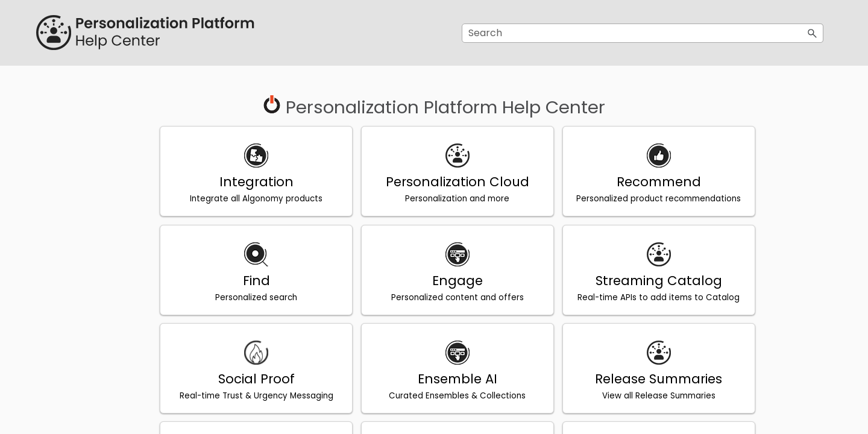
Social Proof (254, 378)
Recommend (645, 182)
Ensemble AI (450, 378)
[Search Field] (643, 33)
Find (254, 280)
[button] (813, 33)
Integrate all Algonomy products (254, 199)
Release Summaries (645, 378)
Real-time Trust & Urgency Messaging (254, 395)
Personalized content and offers (450, 297)
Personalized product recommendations (645, 199)
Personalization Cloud (449, 182)
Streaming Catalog (645, 280)
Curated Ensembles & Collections (449, 395)
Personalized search (254, 297)
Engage (450, 280)
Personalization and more (449, 199)
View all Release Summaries (645, 395)
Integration (254, 182)
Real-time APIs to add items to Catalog (645, 297)
